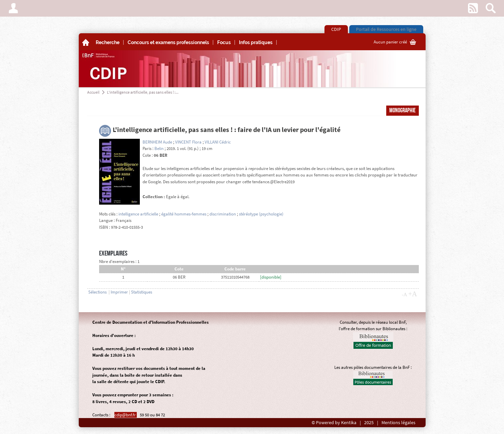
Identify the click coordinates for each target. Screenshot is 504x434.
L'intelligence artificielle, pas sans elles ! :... (143, 92)
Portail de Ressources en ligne (386, 29)
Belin (159, 148)
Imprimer (119, 292)
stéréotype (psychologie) (261, 214)
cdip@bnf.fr (126, 415)
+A (413, 294)
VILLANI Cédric (218, 142)
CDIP (336, 29)
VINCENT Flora (188, 142)
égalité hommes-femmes (184, 214)
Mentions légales (398, 423)
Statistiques (142, 292)
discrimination (223, 214)
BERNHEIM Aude (157, 142)
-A (405, 295)
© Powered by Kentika (334, 423)
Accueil (93, 92)
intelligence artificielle (138, 214)
